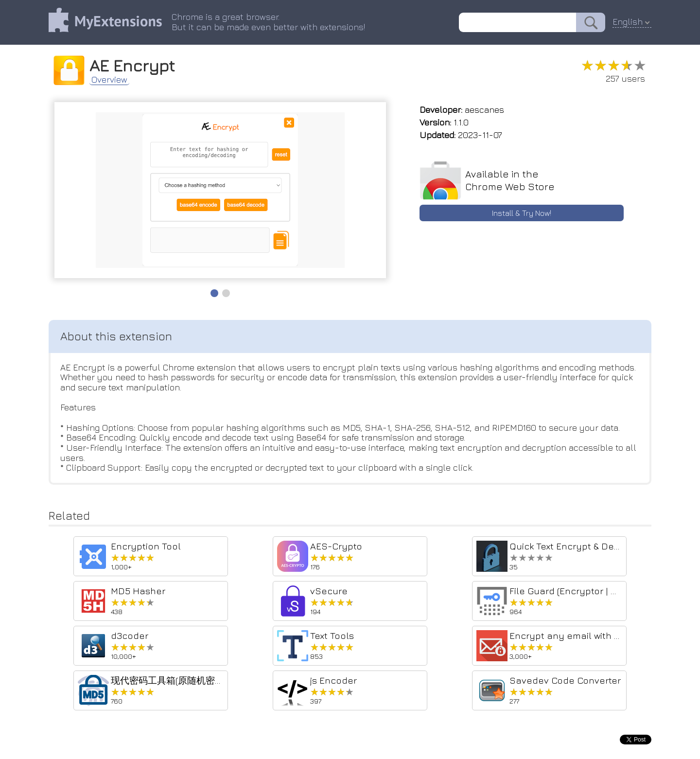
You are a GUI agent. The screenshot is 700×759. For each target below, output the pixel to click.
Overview (109, 80)
